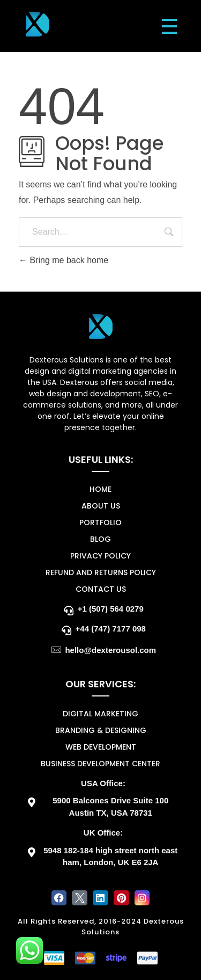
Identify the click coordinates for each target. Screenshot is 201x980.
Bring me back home (64, 260)
